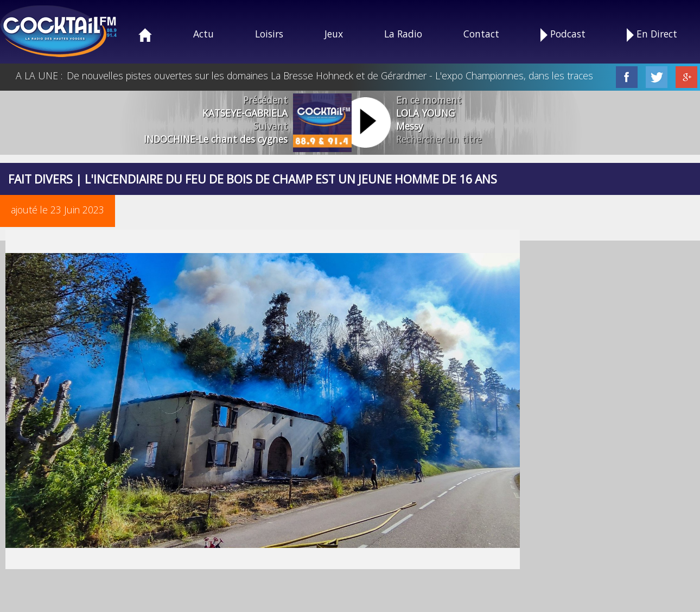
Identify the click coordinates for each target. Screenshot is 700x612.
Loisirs (269, 34)
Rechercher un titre (439, 139)
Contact (481, 34)
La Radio (403, 34)
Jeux (334, 34)
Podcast (563, 34)
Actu (203, 34)
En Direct (652, 34)
